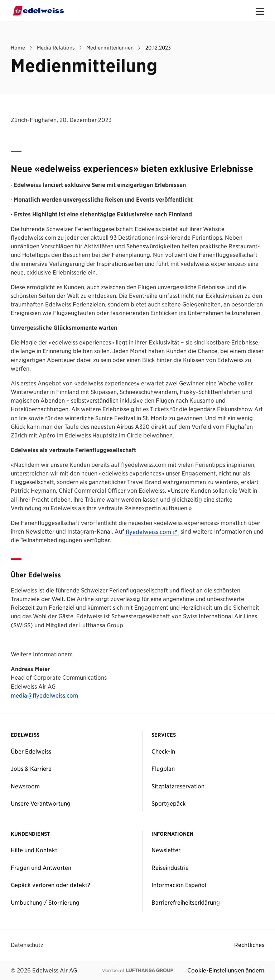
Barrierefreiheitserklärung (186, 902)
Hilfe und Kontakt (34, 850)
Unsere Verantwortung (41, 803)
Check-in (163, 751)
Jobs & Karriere (31, 769)
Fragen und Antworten (41, 868)
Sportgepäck (169, 803)
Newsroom (25, 786)
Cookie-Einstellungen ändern (226, 970)
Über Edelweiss (31, 751)
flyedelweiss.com (152, 532)
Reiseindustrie (170, 868)
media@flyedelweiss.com (44, 696)
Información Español (179, 885)
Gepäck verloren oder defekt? (50, 885)
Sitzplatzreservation (178, 786)
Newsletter (166, 850)
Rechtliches (249, 945)
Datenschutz (27, 945)
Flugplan (163, 769)
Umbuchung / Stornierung (45, 902)
